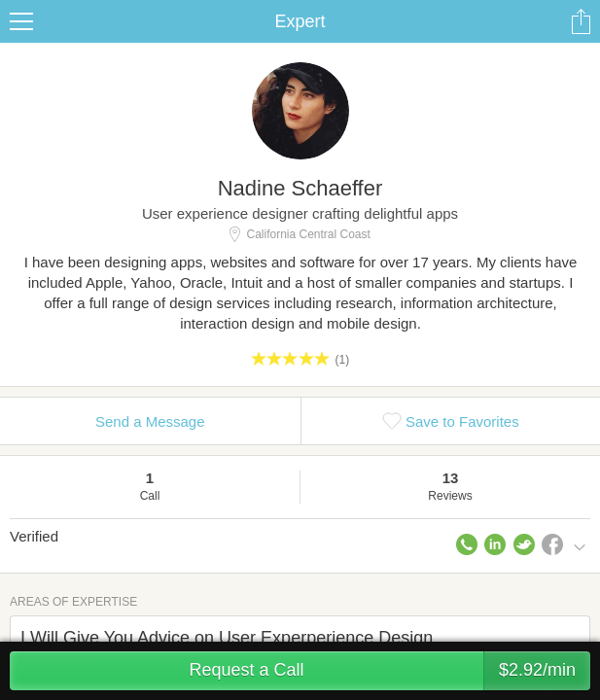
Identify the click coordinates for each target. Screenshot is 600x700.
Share (581, 21)
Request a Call (389, 671)
